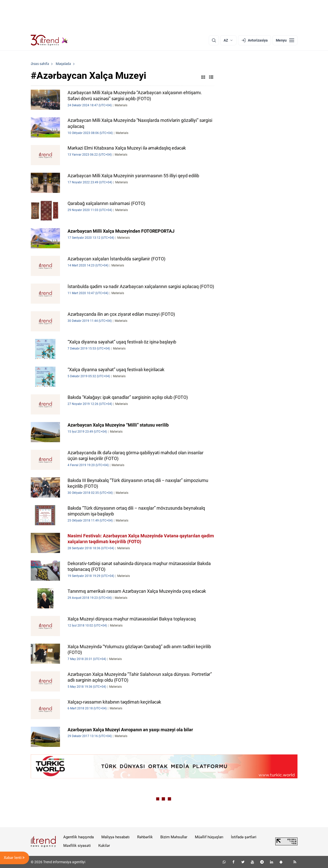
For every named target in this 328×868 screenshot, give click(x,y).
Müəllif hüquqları (209, 837)
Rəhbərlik (145, 837)
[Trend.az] (49, 40)
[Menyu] (285, 40)
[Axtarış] (214, 40)
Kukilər (104, 846)
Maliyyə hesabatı (115, 837)
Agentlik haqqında (79, 837)
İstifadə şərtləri (244, 837)
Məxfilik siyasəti (77, 846)
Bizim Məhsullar (174, 837)
